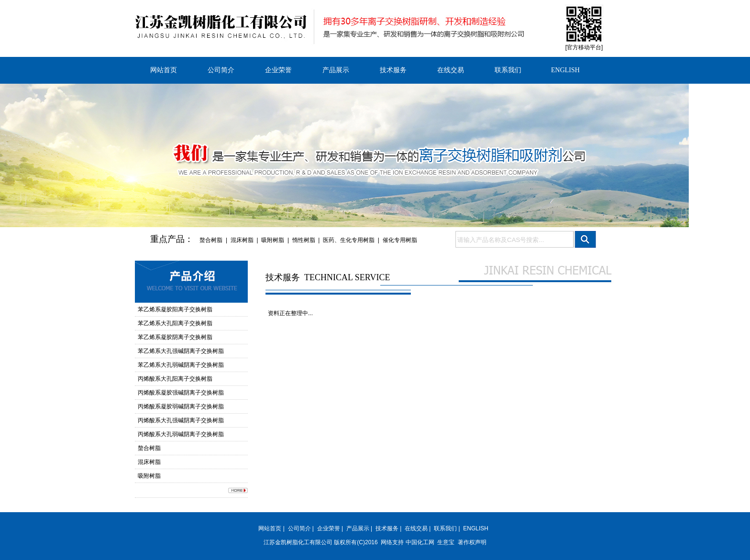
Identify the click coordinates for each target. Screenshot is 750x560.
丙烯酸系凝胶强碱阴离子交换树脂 (181, 393)
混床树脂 (242, 240)
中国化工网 (420, 542)
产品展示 (336, 70)
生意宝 (446, 542)
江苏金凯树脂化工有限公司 (298, 542)
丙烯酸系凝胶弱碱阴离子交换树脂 (181, 406)
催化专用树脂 (400, 240)
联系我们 (508, 70)
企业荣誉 (278, 70)
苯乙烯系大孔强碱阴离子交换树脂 (181, 351)
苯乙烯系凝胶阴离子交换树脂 (175, 337)
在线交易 (451, 70)
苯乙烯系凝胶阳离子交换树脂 (175, 309)
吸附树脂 (273, 240)
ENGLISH (565, 70)
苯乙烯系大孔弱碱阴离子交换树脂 (181, 365)
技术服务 (393, 70)
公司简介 (221, 70)
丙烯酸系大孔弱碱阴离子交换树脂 (181, 434)
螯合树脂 (211, 240)
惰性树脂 (304, 240)
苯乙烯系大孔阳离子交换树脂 (175, 323)
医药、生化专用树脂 (349, 240)
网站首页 (164, 70)
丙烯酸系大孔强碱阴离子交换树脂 (181, 420)
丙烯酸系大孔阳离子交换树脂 (175, 379)
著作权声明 (472, 542)
